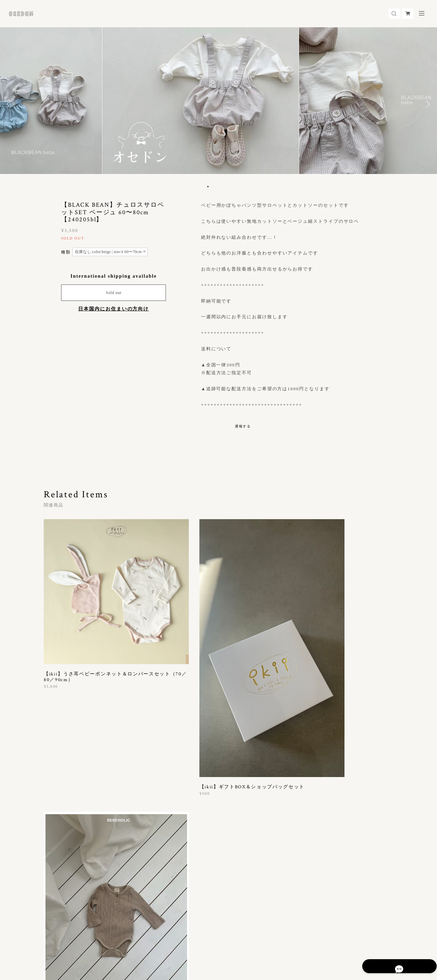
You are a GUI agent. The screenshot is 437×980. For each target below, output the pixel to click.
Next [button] (427, 104)
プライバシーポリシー (71, 942)
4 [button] (221, 187)
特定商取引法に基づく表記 (123, 942)
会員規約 (158, 942)
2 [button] (212, 187)
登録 (342, 861)
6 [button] (230, 187)
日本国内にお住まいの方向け (114, 309)
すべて (65, 778)
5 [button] (226, 187)
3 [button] (217, 187)
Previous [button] (10, 104)
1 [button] (208, 187)
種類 (66, 252)
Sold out (114, 293)
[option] (219, 104)
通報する (243, 426)
